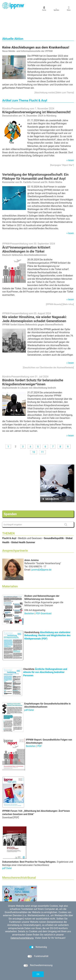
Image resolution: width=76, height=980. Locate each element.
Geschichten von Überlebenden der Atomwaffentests (48, 348)
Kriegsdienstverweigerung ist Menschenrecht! (36, 92)
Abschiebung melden (45, 73)
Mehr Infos (68, 285)
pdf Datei (7, 848)
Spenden (10, 494)
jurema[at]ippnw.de (41, 550)
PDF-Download (44, 594)
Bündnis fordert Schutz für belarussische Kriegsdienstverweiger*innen (33, 362)
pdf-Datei (29, 690)
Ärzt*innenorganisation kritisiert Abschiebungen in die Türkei (26, 229)
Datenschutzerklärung (22, 938)
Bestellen (30, 594)
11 (42, 432)
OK (38, 974)
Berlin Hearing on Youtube (20, 893)
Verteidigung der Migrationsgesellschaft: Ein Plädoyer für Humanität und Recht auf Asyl (35, 157)
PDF (39, 726)
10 (34, 432)
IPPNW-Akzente (54, 285)
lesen (71, 140)
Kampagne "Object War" (62, 145)
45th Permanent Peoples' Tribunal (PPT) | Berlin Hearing (36, 890)
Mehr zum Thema (65, 73)
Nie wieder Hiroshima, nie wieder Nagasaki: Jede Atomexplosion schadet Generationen (34, 299)
